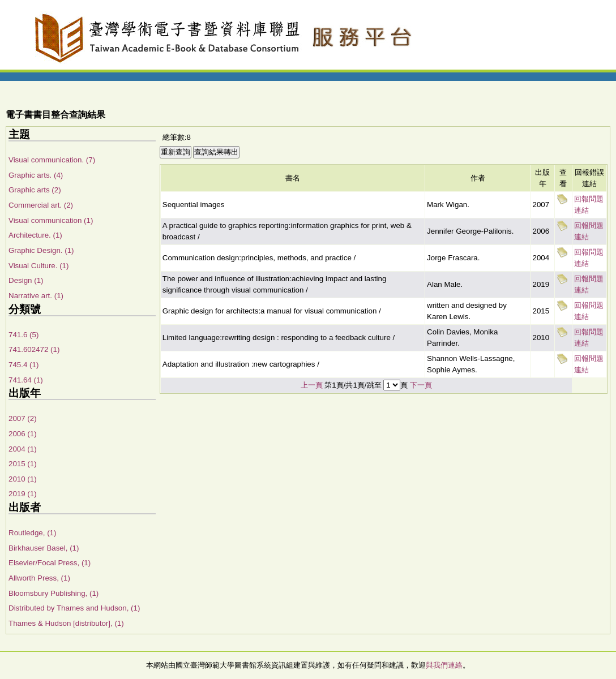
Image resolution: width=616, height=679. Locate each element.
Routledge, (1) (32, 533)
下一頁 (421, 385)
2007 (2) (23, 418)
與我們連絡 (444, 665)
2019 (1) (23, 494)
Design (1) (26, 280)
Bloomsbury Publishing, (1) (54, 593)
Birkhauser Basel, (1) (44, 548)
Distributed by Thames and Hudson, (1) (74, 608)
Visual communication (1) (51, 220)
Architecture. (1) (35, 235)
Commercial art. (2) (41, 205)
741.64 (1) (26, 380)
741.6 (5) (23, 335)
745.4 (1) (23, 365)
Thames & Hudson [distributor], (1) (66, 623)
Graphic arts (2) (35, 190)
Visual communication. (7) (52, 160)
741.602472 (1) (34, 349)
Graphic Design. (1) (41, 250)
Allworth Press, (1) (39, 578)
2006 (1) (23, 434)
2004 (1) (23, 449)
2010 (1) (23, 479)
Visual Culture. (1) (38, 266)
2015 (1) (23, 464)
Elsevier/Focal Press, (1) (50, 563)
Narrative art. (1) (36, 296)
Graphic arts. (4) (36, 175)
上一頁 (312, 385)
